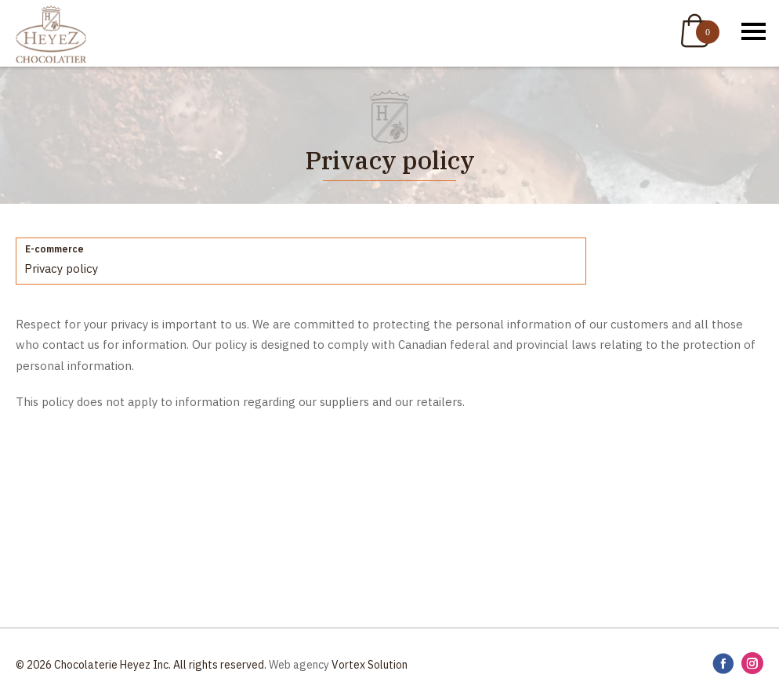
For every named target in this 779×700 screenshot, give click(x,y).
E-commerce (54, 249)
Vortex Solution (370, 665)
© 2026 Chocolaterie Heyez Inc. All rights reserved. (141, 665)
